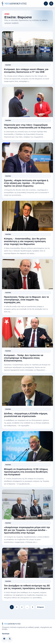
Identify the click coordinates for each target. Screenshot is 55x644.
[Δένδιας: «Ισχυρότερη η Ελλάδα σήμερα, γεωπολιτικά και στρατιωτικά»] (27, 391)
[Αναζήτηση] (46, 4)
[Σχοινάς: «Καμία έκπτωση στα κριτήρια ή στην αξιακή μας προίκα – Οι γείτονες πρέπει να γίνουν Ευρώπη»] (27, 158)
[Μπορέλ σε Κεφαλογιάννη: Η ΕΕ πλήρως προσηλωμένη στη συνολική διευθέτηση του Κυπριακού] (27, 446)
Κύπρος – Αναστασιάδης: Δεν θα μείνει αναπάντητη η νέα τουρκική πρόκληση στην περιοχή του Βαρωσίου (25, 241)
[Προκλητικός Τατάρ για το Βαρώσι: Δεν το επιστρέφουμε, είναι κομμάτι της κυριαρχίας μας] (27, 274)
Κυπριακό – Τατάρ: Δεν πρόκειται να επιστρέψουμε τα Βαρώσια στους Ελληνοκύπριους (24, 358)
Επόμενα (40, 607)
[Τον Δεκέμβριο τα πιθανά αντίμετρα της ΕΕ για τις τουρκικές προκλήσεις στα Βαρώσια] (27, 563)
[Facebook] (4, 639)
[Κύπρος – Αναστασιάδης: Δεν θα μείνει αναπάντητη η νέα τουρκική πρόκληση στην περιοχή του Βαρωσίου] (27, 216)
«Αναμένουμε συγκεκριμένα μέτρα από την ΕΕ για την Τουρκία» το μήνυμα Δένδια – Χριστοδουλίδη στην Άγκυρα (27, 530)
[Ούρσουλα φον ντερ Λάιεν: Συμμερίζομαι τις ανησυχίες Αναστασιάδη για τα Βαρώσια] (27, 102)
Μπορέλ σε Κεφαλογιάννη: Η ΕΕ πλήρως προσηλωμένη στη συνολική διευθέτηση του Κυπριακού (26, 472)
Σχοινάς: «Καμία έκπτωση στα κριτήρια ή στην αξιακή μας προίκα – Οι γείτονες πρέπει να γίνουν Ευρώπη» (26, 183)
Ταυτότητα (6, 634)
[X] (10, 639)
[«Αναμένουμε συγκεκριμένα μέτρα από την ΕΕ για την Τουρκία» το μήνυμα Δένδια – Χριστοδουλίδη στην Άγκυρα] (27, 505)
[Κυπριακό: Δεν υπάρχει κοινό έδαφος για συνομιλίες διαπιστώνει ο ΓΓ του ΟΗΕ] (27, 46)
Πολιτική (8, 65)
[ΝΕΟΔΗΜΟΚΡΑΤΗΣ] (14, 4)
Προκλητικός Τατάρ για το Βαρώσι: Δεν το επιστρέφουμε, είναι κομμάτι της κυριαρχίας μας (26, 300)
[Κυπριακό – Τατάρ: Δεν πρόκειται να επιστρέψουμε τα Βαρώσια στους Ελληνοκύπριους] (27, 332)
